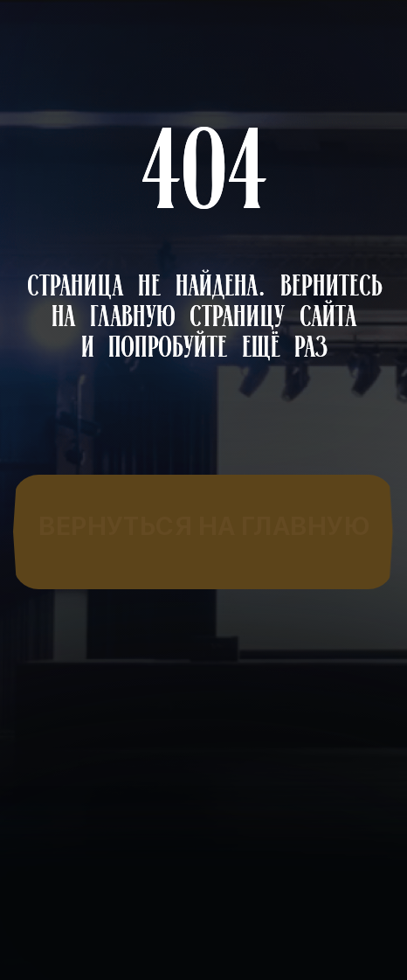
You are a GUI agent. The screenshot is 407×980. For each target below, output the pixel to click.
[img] (204, 527)
